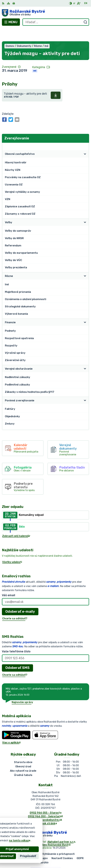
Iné (35, 58)
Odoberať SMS (17, 655)
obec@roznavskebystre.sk (45, 807)
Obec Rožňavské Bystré (56, 832)
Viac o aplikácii (11, 729)
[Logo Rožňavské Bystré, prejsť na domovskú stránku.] (45, 13)
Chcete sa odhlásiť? (15, 606)
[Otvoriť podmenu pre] (85, 141)
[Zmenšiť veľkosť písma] (74, 3)
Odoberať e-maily (20, 598)
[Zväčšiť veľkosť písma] (79, 3)
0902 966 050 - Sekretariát (45, 803)
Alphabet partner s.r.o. (62, 829)
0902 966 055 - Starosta (46, 800)
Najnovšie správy (22, 689)
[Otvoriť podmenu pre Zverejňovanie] (85, 133)
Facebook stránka (45, 810)
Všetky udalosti (12, 549)
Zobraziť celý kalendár (16, 523)
